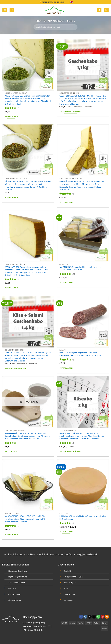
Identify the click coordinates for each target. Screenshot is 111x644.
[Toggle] (5, 555)
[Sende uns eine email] (94, 617)
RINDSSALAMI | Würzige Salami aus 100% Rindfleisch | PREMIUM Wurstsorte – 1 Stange (80, 354)
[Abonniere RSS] (107, 617)
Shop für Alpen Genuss (50, 21)
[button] (5, 10)
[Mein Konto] (99, 10)
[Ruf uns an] (98, 617)
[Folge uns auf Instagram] (85, 617)
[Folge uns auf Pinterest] (103, 617)
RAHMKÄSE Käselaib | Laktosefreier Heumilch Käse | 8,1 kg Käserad (83, 518)
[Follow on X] (90, 617)
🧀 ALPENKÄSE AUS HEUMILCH (52, 3)
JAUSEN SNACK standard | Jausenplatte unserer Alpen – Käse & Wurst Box (81, 268)
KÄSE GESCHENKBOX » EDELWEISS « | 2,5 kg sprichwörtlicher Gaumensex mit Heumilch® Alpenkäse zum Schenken (25, 519)
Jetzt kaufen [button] (11, 116)
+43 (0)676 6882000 (33, 630)
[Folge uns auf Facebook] (81, 617)
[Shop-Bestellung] (55, 27)
